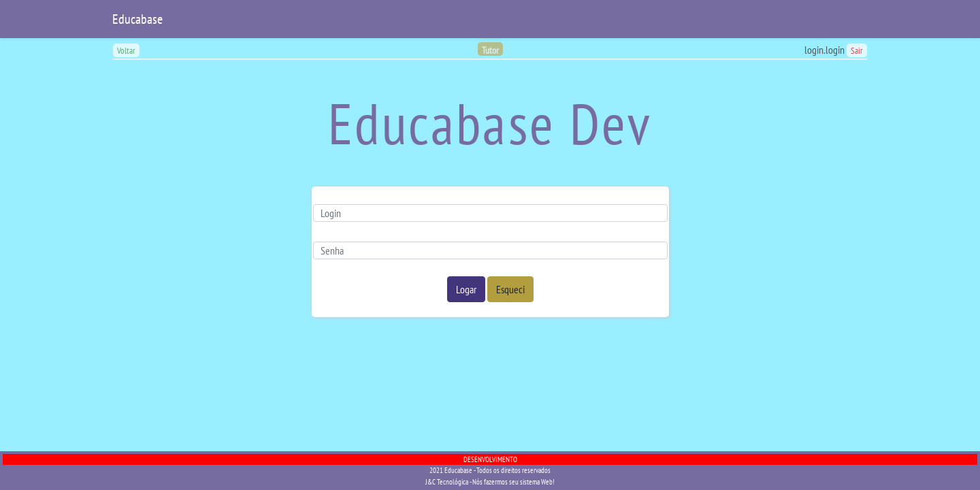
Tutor (490, 50)
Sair (857, 50)
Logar (466, 289)
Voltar (126, 50)
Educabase (137, 19)
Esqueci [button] (510, 289)
